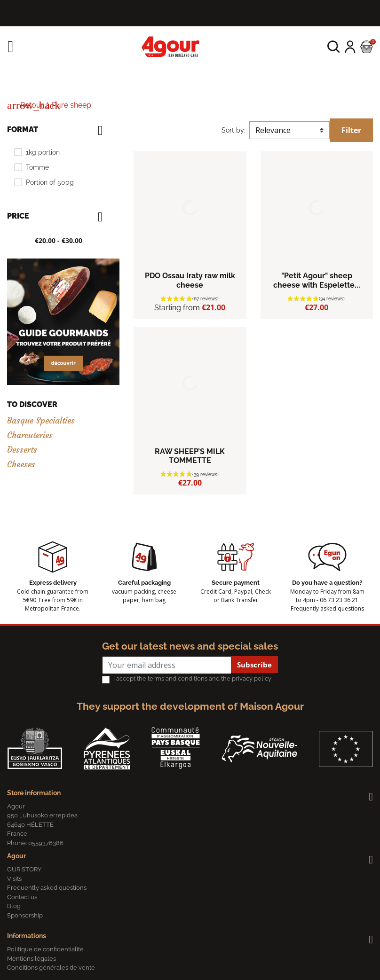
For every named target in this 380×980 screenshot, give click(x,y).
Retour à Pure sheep (49, 105)
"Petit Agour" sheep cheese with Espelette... (317, 280)
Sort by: (234, 130)
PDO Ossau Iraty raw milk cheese (190, 280)
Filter (351, 130)
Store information (34, 793)
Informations (27, 936)
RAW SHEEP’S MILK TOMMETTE (190, 456)
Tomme (37, 167)
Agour (16, 856)
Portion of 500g (50, 182)
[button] (334, 47)
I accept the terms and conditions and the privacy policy (192, 678)
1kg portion (43, 152)
